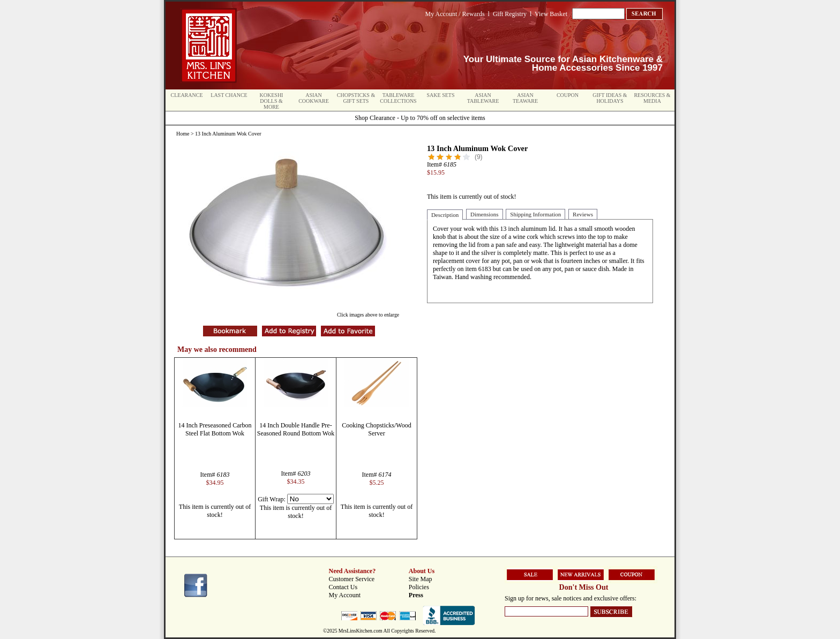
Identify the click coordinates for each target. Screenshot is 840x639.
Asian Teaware (525, 98)
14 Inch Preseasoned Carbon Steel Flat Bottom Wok (215, 429)
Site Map (421, 579)
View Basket (551, 14)
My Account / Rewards (455, 14)
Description (445, 215)
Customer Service (352, 579)
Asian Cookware (314, 98)
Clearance (187, 95)
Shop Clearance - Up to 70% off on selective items (420, 118)
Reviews (583, 214)
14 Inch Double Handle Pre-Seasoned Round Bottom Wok (296, 429)
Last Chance (229, 95)
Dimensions (485, 214)
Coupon (568, 95)
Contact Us (343, 587)
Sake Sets (441, 95)
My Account (345, 595)
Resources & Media (652, 98)
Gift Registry (510, 14)
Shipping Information (535, 214)
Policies (419, 587)
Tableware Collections (398, 98)
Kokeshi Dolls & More (272, 101)
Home (183, 134)
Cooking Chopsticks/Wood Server (376, 429)
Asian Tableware (483, 98)
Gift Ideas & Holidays (610, 98)
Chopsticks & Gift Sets (356, 98)
